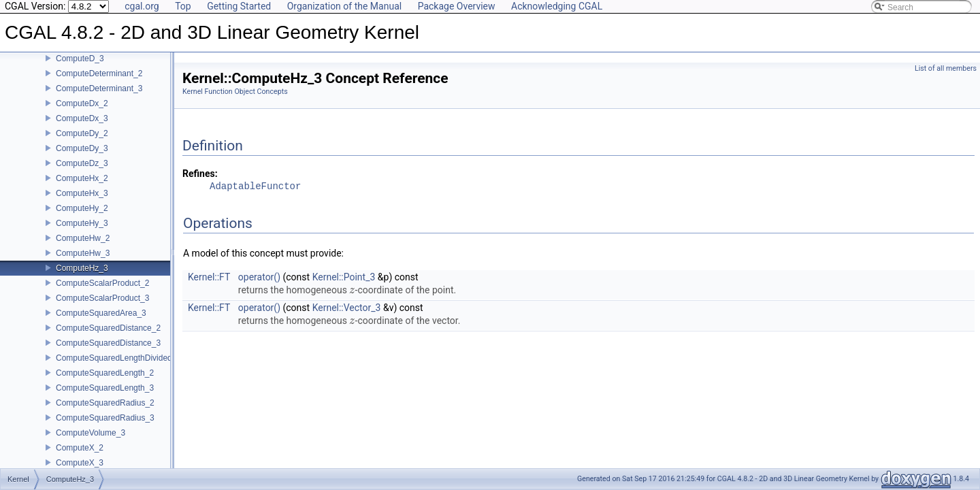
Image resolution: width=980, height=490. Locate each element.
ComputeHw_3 (83, 263)
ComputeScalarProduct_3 (102, 308)
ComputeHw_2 (83, 248)
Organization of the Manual (344, 6)
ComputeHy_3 (82, 233)
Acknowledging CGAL (557, 6)
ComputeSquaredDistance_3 (108, 353)
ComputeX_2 (80, 457)
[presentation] (352, 290)
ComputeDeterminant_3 (99, 98)
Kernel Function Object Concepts (235, 92)
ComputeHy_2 (82, 218)
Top (183, 6)
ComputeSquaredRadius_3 (105, 427)
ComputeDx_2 (82, 113)
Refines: (200, 174)
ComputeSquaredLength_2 (105, 382)
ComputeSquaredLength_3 (105, 397)
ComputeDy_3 (82, 158)
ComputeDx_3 (82, 128)
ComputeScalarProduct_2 (102, 293)
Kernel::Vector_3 (347, 308)
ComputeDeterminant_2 (99, 83)
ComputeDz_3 (82, 173)
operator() (259, 277)
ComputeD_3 (80, 68)
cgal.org (142, 6)
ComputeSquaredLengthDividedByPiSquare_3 (140, 367)
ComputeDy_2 (82, 143)
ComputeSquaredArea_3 (101, 323)
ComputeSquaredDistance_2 (108, 338)
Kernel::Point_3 (344, 277)
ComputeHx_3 (82, 203)
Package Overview (457, 6)
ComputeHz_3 (82, 278)
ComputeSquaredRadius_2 (105, 412)
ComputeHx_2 (82, 188)
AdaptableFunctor (255, 187)
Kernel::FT (209, 277)
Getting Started (239, 6)
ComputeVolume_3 (91, 442)
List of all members (946, 68)
